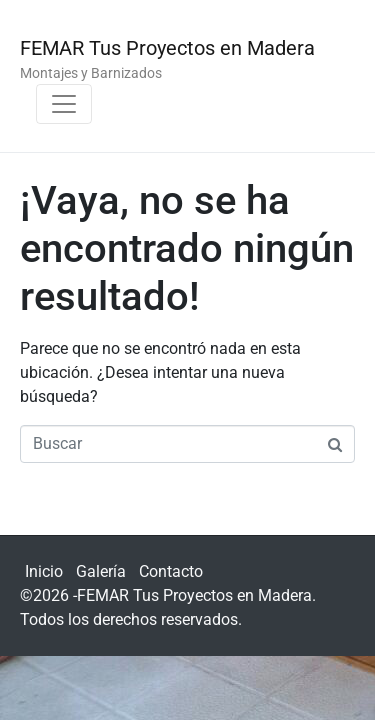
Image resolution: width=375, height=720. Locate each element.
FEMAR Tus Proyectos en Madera (167, 48)
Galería (101, 571)
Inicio (44, 571)
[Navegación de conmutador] (64, 104)
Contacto (171, 571)
